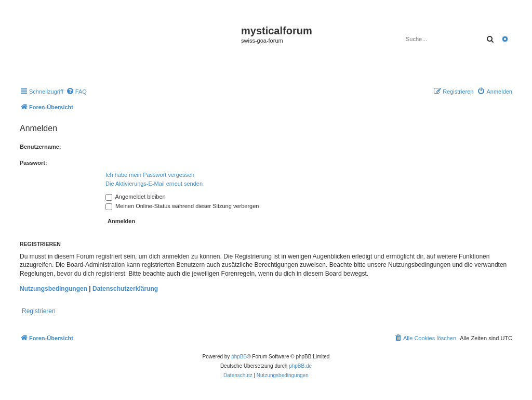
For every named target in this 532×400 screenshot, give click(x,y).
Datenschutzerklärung (125, 289)
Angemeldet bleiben (136, 197)
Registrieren (39, 311)
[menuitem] (76, 92)
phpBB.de (300, 366)
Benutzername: (40, 147)
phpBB (239, 357)
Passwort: (34, 163)
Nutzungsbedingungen (54, 289)
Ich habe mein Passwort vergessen (150, 175)
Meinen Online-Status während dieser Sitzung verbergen (182, 206)
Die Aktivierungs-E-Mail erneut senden (154, 184)
